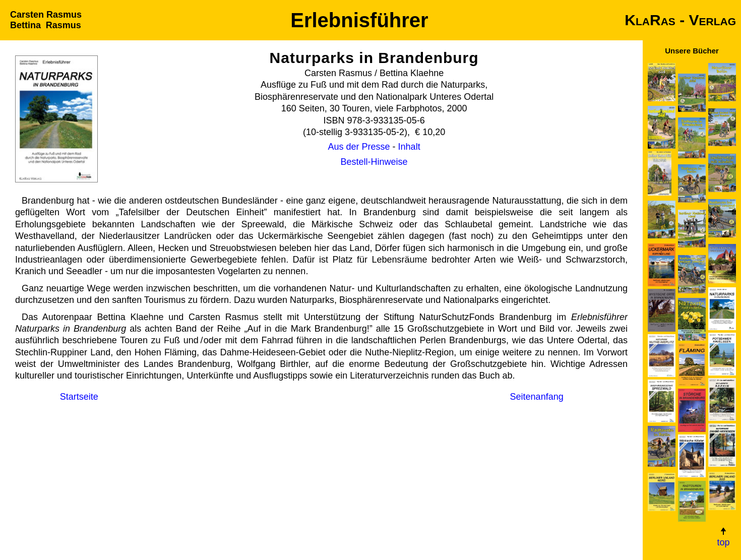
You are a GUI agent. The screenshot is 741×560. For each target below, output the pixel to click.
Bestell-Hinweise (374, 162)
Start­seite (79, 397)
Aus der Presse (359, 147)
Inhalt (409, 147)
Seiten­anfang (537, 397)
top (723, 537)
